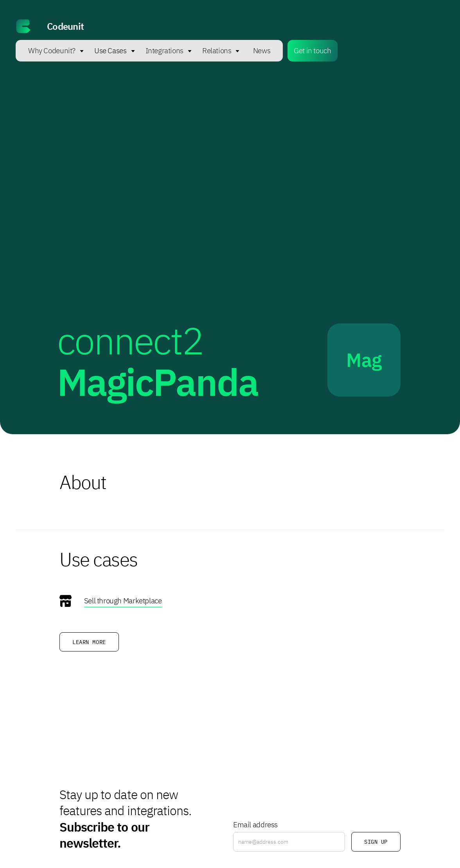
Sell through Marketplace (123, 600)
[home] (230, 26)
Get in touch (312, 50)
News (262, 50)
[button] (52, 51)
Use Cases (111, 50)
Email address (255, 824)
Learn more (89, 642)
